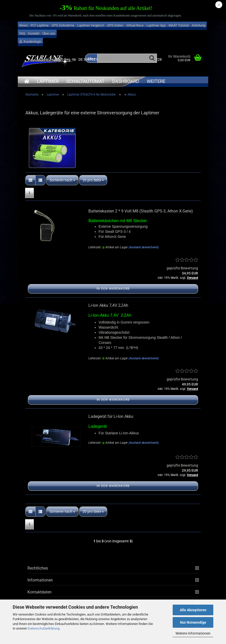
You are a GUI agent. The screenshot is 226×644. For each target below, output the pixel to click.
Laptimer (48, 81)
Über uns (49, 33)
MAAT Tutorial (179, 25)
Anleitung (198, 25)
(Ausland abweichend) (144, 247)
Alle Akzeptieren (193, 610)
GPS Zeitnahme (63, 25)
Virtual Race (135, 25)
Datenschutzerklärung (44, 628)
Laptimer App (156, 25)
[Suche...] (152, 58)
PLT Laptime (40, 25)
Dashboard (126, 81)
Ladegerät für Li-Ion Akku (111, 416)
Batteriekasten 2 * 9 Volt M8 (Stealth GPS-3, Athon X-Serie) (141, 211)
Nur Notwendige (193, 622)
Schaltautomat (85, 81)
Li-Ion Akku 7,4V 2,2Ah (108, 305)
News (23, 25)
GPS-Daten (115, 25)
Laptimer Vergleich (91, 25)
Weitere (156, 81)
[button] (30, 180)
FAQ (22, 33)
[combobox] (62, 180)
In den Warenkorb (113, 289)
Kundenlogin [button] (30, 42)
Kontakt (34, 33)
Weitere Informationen (193, 633)
